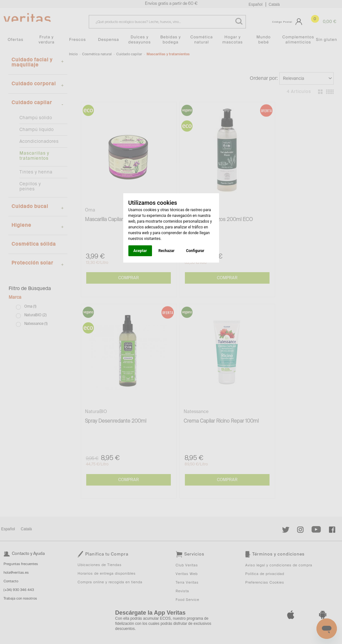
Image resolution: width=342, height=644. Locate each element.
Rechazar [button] (166, 251)
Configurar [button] (195, 251)
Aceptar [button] (140, 251)
